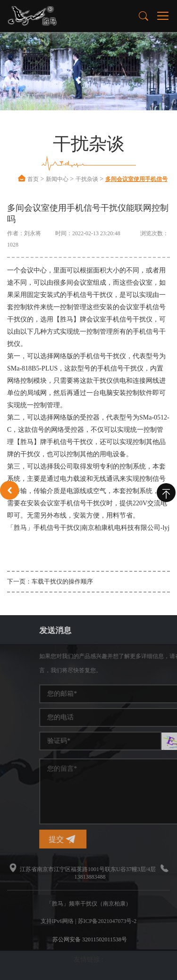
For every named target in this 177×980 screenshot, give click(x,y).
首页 (33, 179)
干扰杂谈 (87, 179)
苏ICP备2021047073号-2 (107, 921)
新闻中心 (57, 179)
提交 (123, 839)
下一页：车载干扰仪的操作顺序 (50, 581)
